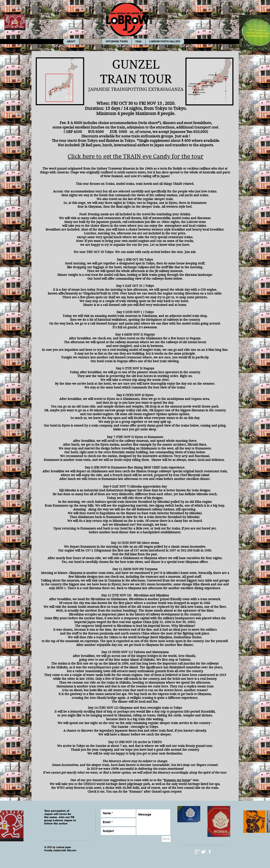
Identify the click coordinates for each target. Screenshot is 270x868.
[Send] (166, 839)
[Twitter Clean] (203, 852)
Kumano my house (177, 780)
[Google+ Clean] (197, 852)
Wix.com (72, 850)
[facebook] (210, 852)
